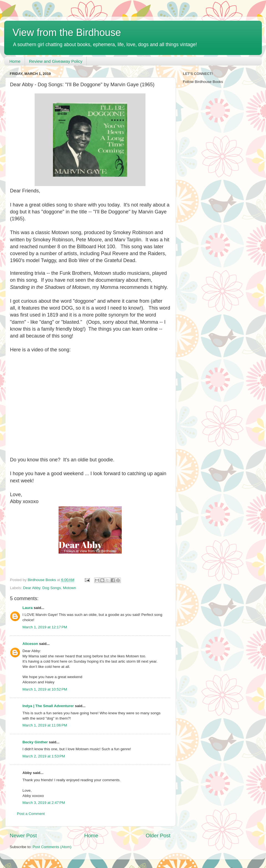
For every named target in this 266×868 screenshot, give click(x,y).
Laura (28, 608)
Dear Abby (32, 588)
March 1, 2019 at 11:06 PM (45, 725)
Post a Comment (31, 814)
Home (15, 61)
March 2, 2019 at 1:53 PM (44, 756)
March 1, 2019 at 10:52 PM (45, 689)
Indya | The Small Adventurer (48, 706)
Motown (69, 588)
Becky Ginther (35, 742)
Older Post (158, 836)
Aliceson (30, 644)
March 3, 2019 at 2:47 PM (44, 803)
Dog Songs (52, 588)
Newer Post (23, 836)
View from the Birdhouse (67, 32)
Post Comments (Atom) (52, 847)
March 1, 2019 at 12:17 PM (45, 627)
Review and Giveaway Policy (56, 61)
